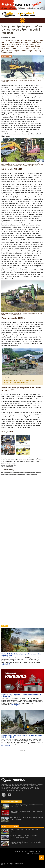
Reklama (25, 852)
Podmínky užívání (34, 852)
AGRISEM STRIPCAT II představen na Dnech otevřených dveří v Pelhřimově (24, 837)
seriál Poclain (23, 472)
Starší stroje (33, 475)
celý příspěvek (6, 664)
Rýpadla (32, 472)
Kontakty (18, 852)
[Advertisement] (22, 550)
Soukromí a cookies (34, 853)
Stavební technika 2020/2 (10, 472)
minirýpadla (23, 475)
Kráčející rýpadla (13, 475)
